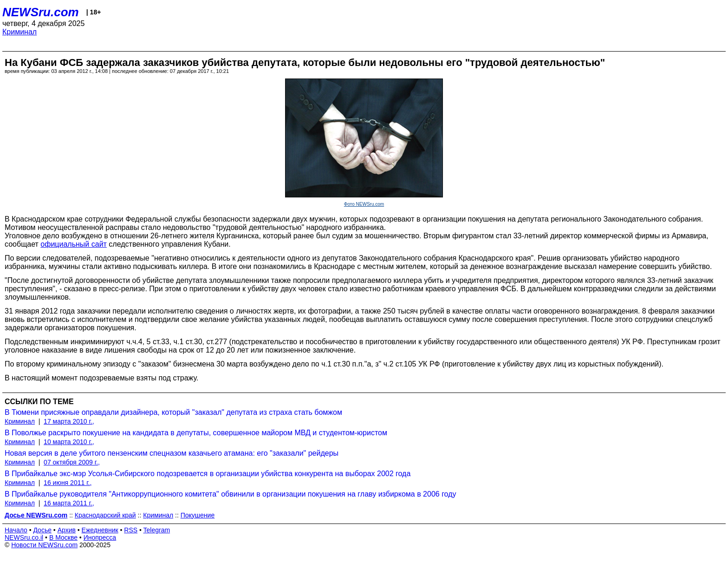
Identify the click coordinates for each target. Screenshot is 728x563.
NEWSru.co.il (24, 537)
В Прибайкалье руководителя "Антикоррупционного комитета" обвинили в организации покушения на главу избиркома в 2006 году (231, 494)
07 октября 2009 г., (72, 462)
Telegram (157, 530)
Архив (67, 530)
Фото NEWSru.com (364, 204)
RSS (131, 530)
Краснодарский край (105, 515)
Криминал (19, 32)
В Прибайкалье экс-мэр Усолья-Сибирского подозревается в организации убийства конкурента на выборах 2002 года (208, 474)
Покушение (198, 515)
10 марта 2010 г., (69, 442)
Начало (16, 530)
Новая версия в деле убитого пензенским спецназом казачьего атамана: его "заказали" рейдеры (172, 453)
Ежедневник (100, 530)
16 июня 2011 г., (68, 483)
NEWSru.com (41, 12)
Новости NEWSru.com (44, 545)
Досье (42, 530)
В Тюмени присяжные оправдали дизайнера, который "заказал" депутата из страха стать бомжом (173, 412)
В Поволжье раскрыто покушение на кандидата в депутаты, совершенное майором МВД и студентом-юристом (196, 433)
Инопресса (100, 537)
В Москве (63, 537)
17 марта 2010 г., (69, 421)
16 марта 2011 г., (69, 503)
